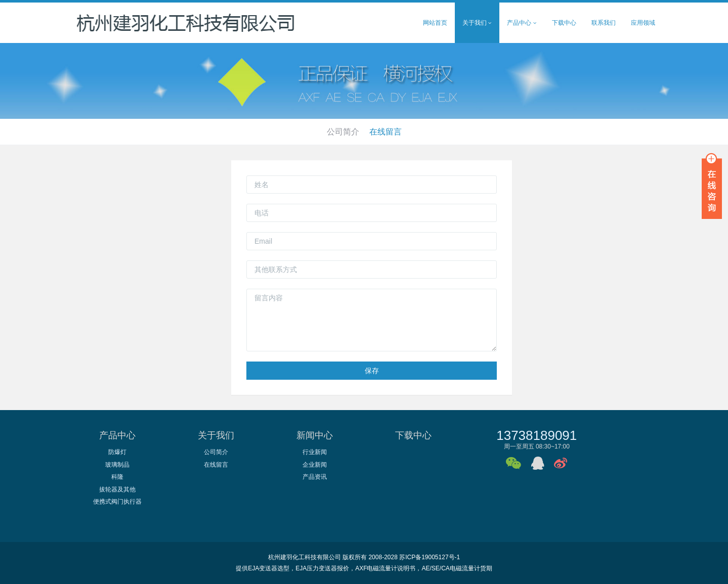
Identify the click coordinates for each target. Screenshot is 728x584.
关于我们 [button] (477, 23)
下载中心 (564, 23)
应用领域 (643, 23)
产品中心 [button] (522, 23)
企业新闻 (315, 465)
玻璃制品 (117, 465)
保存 (372, 371)
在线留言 (386, 132)
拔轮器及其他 (117, 489)
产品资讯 (315, 477)
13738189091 (537, 435)
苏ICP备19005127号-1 (430, 557)
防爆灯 (117, 452)
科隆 (117, 477)
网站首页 (435, 23)
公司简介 (343, 132)
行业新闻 (315, 452)
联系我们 (604, 23)
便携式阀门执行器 (117, 502)
